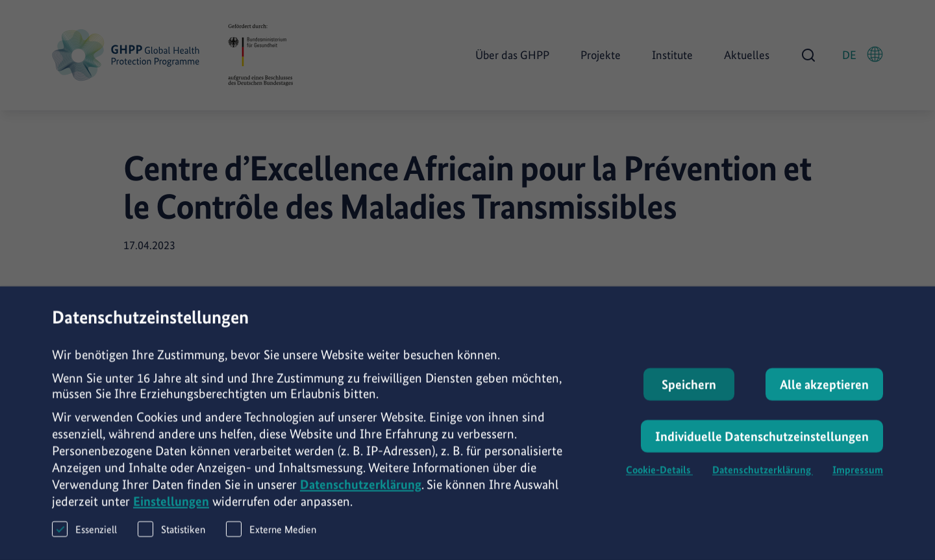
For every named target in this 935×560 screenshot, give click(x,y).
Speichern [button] (689, 391)
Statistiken (171, 535)
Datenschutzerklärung (361, 491)
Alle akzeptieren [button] (824, 391)
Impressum (858, 476)
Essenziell (84, 535)
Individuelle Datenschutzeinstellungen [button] (762, 443)
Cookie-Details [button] (659, 476)
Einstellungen (171, 507)
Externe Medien (271, 535)
